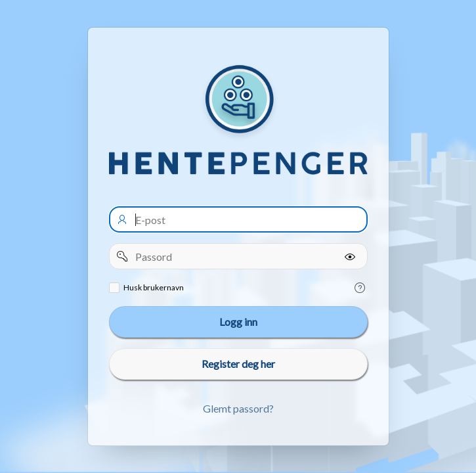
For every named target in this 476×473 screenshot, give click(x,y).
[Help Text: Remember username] (360, 288)
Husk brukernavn (154, 287)
